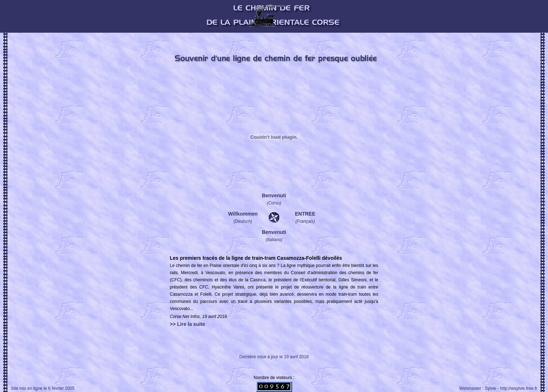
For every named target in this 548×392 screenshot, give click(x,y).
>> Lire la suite (188, 324)
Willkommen (243, 214)
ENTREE (305, 214)
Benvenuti (274, 195)
